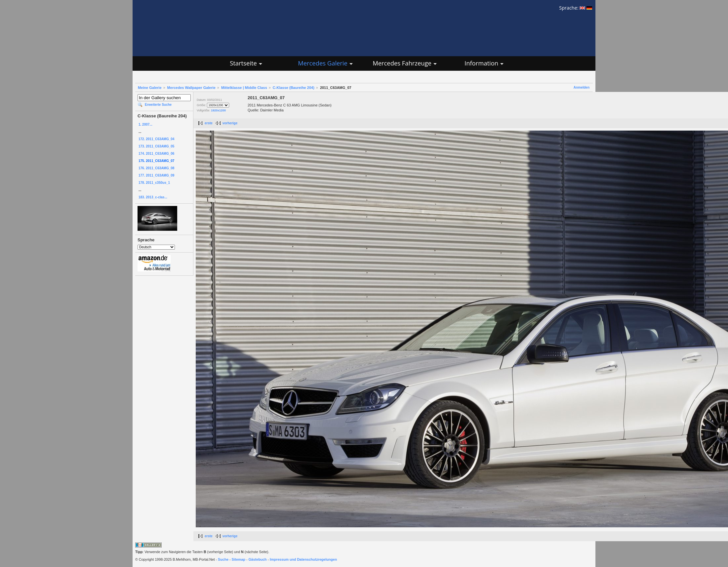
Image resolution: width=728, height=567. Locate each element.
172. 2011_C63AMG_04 (156, 139)
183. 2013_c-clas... (153, 197)
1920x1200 (218, 110)
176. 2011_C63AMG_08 (156, 168)
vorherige (230, 123)
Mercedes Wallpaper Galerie (191, 88)
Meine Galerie (150, 88)
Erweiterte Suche (158, 105)
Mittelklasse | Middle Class (244, 88)
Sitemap (239, 559)
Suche (223, 559)
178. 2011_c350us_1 (154, 183)
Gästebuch (258, 559)
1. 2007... (145, 124)
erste (209, 123)
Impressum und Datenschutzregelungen (303, 559)
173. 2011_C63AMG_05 (156, 146)
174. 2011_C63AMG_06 (156, 154)
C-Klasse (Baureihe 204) (294, 88)
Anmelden (582, 87)
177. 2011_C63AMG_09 (156, 175)
